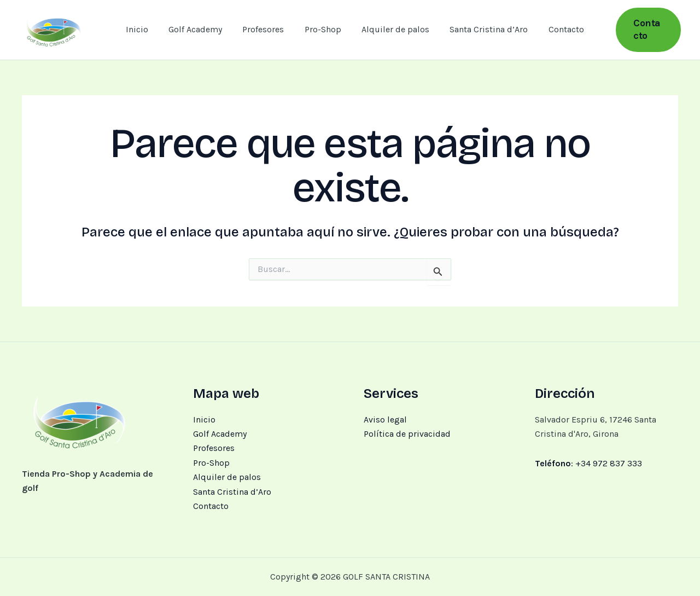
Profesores (261, 29)
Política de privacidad (407, 434)
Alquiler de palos (388, 29)
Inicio (141, 29)
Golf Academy (196, 29)
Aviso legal (385, 419)
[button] (643, 30)
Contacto (553, 29)
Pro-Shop (318, 29)
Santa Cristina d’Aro (478, 29)
